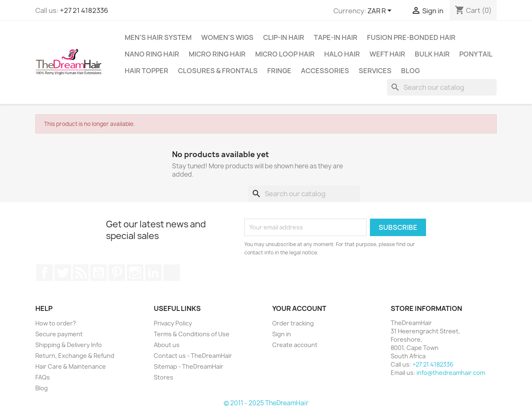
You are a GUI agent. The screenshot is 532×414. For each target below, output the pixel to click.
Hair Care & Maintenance (71, 366)
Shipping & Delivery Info (69, 345)
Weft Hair (387, 54)
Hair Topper (147, 71)
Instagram (135, 273)
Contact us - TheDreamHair (193, 356)
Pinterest (117, 273)
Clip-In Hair (284, 37)
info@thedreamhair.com (451, 373)
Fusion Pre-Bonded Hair (411, 37)
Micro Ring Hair (217, 54)
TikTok (172, 273)
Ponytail (476, 54)
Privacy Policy (173, 323)
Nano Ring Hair (152, 54)
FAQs (43, 377)
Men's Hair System (158, 37)
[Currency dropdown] (381, 11)
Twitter (63, 273)
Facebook (44, 273)
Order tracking (293, 323)
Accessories (325, 71)
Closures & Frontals (218, 71)
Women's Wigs (227, 37)
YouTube (99, 273)
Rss (81, 273)
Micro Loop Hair (285, 54)
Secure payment (59, 334)
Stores (164, 377)
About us (167, 345)
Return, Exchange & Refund (75, 356)
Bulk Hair (432, 54)
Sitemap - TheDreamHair (188, 366)
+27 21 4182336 (84, 10)
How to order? (56, 323)
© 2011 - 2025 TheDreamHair (266, 403)
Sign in (282, 334)
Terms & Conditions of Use (192, 334)
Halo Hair (342, 54)
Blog (410, 71)
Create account (295, 345)
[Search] (442, 87)
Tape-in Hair (336, 37)
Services (375, 71)
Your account (299, 308)
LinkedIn (153, 273)
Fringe (279, 71)
